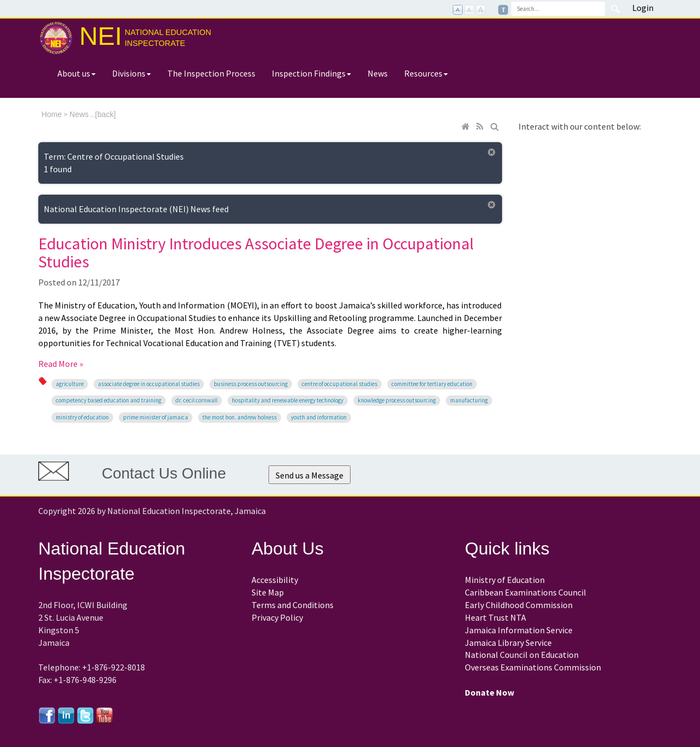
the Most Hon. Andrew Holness (240, 417)
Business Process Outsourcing (251, 384)
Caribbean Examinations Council (526, 592)
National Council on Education (522, 655)
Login (643, 8)
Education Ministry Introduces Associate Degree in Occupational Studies (256, 252)
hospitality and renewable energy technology (288, 400)
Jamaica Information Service (519, 630)
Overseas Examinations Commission (533, 667)
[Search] (558, 9)
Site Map (268, 592)
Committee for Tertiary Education (432, 384)
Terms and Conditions (293, 605)
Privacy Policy (277, 617)
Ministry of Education (82, 417)
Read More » (61, 364)
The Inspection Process (211, 73)
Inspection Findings (311, 73)
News (378, 73)
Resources (426, 73)
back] (106, 114)
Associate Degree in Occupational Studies (149, 384)
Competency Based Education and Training (109, 400)
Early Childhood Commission (519, 605)
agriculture (70, 384)
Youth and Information (319, 417)
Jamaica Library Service (508, 643)
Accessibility (275, 580)
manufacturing (469, 400)
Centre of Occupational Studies (340, 384)
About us (77, 73)
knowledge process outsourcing (397, 400)
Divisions (132, 73)
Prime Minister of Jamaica (156, 417)
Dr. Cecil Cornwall (197, 400)
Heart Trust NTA (495, 617)
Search (615, 9)
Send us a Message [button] (310, 475)
